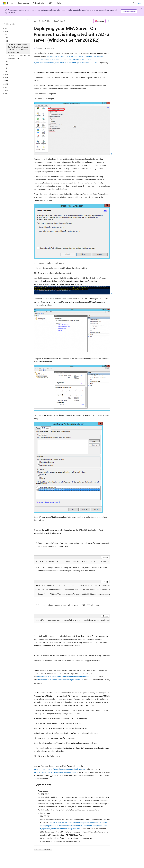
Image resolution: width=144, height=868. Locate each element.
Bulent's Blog (58, 21)
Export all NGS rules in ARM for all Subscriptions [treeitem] (19, 57)
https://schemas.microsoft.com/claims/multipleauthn (54, 772)
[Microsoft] (4, 3)
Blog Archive (46, 21)
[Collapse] (28, 19)
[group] (72, 590)
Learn (36, 21)
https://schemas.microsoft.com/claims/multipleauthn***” (59, 680)
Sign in (139, 3)
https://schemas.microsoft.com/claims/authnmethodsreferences (59, 769)
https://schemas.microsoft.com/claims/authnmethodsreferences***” (63, 677)
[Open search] (133, 3)
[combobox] (15, 24)
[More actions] (108, 21)
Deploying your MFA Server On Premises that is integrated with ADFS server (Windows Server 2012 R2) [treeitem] (19, 48)
